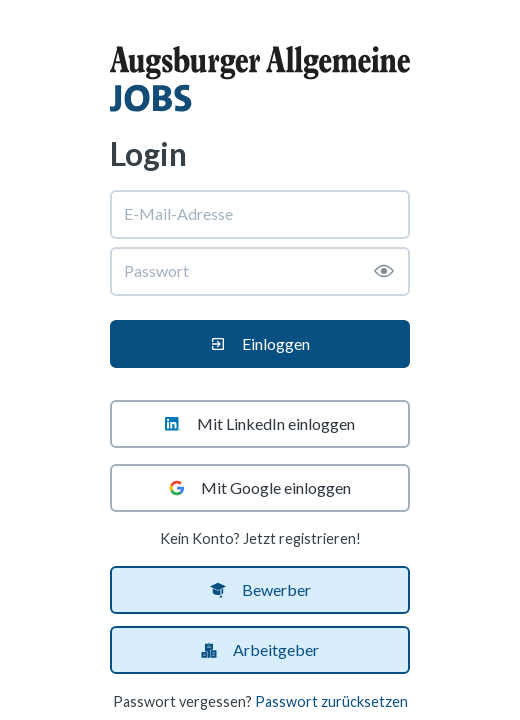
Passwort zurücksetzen (331, 701)
